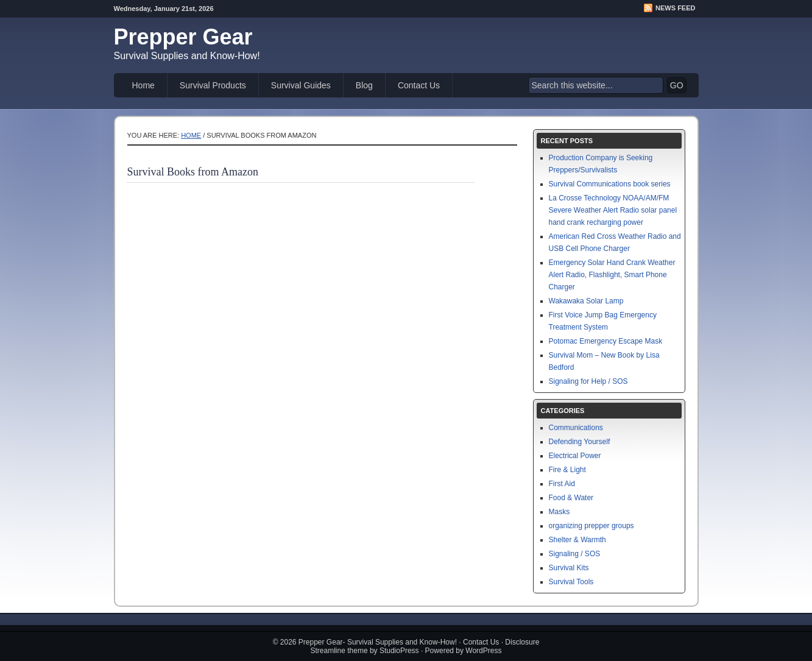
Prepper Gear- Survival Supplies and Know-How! (378, 642)
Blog (364, 85)
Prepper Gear (183, 37)
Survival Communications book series (610, 184)
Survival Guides (301, 85)
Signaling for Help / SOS (588, 381)
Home (143, 85)
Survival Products (213, 85)
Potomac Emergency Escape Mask (606, 341)
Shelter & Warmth (577, 540)
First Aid (562, 484)
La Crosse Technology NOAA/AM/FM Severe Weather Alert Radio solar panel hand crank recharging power (613, 210)
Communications (576, 428)
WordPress (483, 651)
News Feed (675, 8)
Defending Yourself (580, 442)
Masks (560, 512)
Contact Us (419, 85)
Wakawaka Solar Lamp (586, 301)
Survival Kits (569, 568)
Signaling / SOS (575, 554)
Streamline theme (339, 651)
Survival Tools (571, 582)
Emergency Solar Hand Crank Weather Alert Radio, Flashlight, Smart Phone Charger (612, 275)
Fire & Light (567, 470)
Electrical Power (575, 456)
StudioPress (399, 651)
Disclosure (522, 642)
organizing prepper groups (591, 526)
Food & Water (571, 498)
